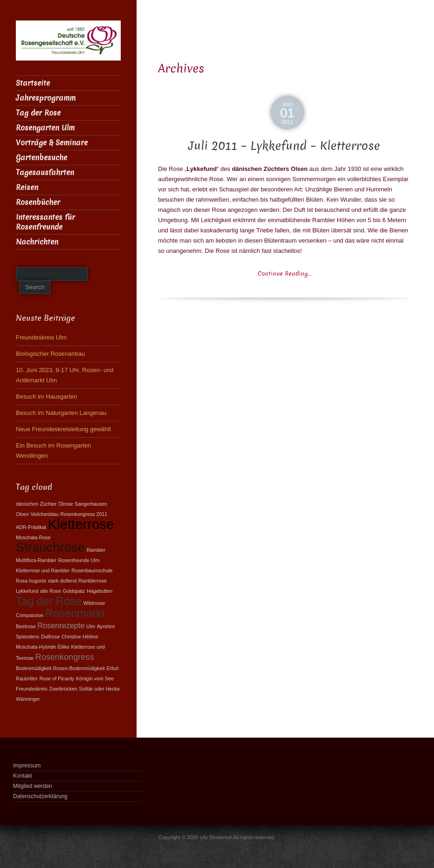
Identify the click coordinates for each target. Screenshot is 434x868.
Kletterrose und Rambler (43, 570)
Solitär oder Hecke (99, 689)
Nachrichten (37, 242)
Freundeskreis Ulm (41, 337)
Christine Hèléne (80, 637)
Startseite (33, 83)
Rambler (96, 550)
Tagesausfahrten (45, 173)
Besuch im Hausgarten (47, 397)
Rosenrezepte (61, 625)
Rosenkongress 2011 (84, 514)
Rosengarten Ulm (45, 128)
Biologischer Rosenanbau (50, 354)
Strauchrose (50, 547)
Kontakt (23, 776)
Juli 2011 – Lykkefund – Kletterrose (284, 146)
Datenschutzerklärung (40, 796)
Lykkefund (27, 591)
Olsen (22, 514)
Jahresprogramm (46, 98)
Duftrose (50, 637)
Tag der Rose (38, 113)
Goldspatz (74, 591)
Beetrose (26, 626)
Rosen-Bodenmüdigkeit (79, 668)
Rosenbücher (38, 202)
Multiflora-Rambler (36, 560)
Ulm (91, 626)
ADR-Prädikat (31, 527)
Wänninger (28, 699)
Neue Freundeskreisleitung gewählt (63, 429)
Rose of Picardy (57, 678)
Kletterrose (81, 524)
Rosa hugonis (31, 581)
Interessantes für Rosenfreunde (45, 222)
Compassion (30, 615)
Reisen (27, 187)
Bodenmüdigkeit (34, 668)
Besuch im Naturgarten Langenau (61, 413)
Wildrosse (94, 603)
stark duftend (62, 581)
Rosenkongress (65, 657)
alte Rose (51, 591)
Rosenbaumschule (92, 570)
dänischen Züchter (36, 504)
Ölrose (65, 504)
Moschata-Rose (33, 537)
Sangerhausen (91, 504)
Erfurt (112, 668)
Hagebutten (100, 591)
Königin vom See (95, 678)
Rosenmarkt (75, 613)
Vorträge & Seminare (52, 143)
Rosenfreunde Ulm (79, 560)
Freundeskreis (32, 689)
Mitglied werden (33, 786)
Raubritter (27, 678)
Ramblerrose (93, 581)
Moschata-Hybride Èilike (43, 647)
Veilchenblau (44, 514)
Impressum (27, 766)
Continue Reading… (284, 274)
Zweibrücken (63, 689)
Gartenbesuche (41, 158)
